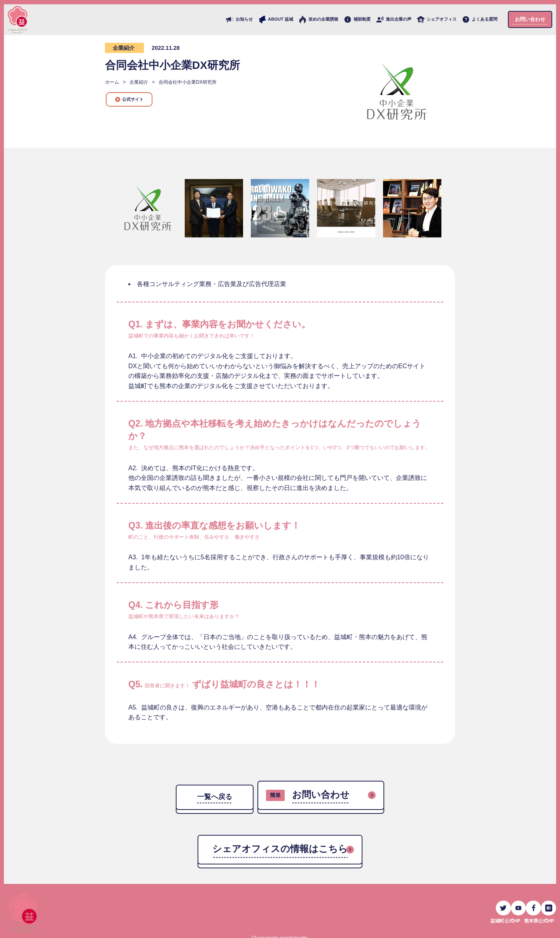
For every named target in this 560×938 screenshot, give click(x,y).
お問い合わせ (530, 19)
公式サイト (129, 99)
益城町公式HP (502, 917)
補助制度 (357, 19)
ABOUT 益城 (276, 19)
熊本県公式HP (538, 917)
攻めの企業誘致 (318, 19)
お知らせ (239, 19)
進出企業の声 (394, 19)
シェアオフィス (437, 19)
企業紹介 (124, 48)
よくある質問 (480, 19)
